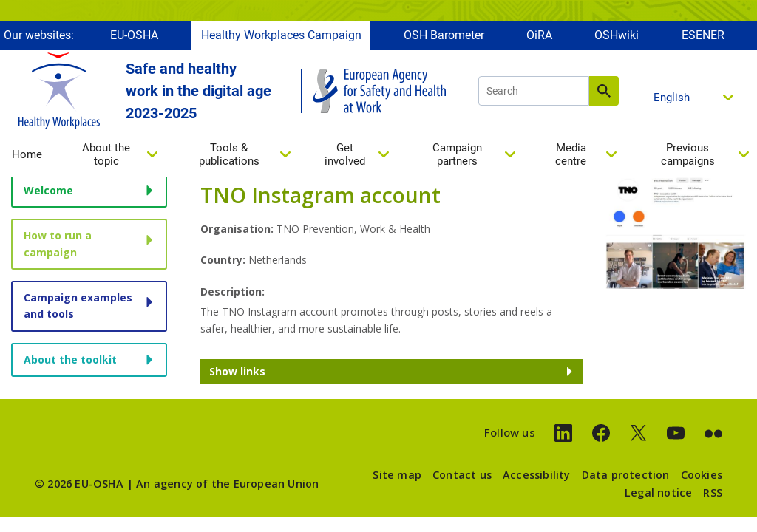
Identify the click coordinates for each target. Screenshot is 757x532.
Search (604, 91)
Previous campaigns (688, 154)
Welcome (48, 190)
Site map (397, 475)
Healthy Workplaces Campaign (281, 35)
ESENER (703, 35)
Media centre (571, 154)
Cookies (702, 475)
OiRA (539, 35)
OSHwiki (617, 35)
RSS (713, 492)
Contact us (462, 475)
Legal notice (658, 492)
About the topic (106, 154)
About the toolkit (70, 359)
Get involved (345, 154)
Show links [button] (237, 371)
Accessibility (537, 475)
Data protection (626, 475)
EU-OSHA (134, 35)
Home (27, 154)
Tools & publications (229, 154)
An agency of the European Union (227, 484)
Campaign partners (457, 154)
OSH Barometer (444, 35)
